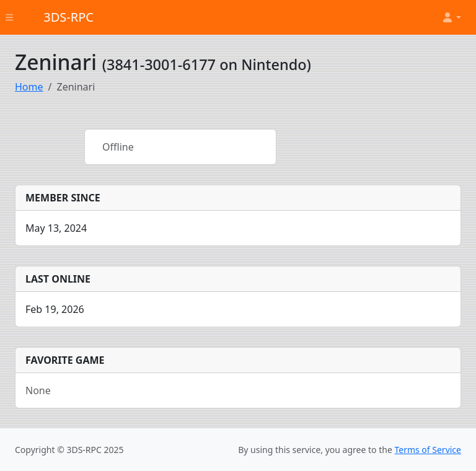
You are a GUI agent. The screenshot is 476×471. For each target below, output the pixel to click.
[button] (451, 17)
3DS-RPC (68, 17)
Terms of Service (428, 450)
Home (29, 87)
